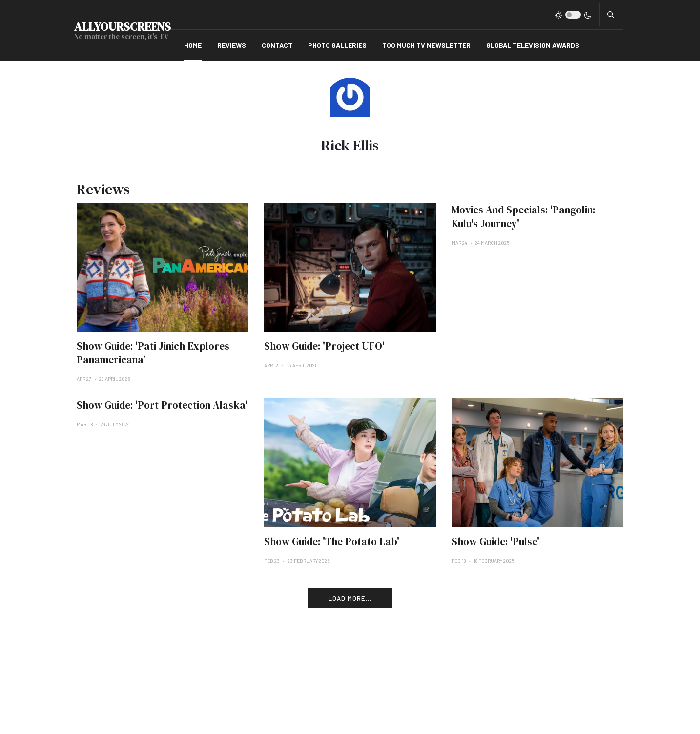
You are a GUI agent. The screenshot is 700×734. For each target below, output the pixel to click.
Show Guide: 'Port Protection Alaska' (162, 405)
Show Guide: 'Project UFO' (324, 346)
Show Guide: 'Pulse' (495, 541)
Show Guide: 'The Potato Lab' (332, 541)
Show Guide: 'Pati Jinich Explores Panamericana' (153, 353)
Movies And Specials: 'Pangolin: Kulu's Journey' (523, 217)
